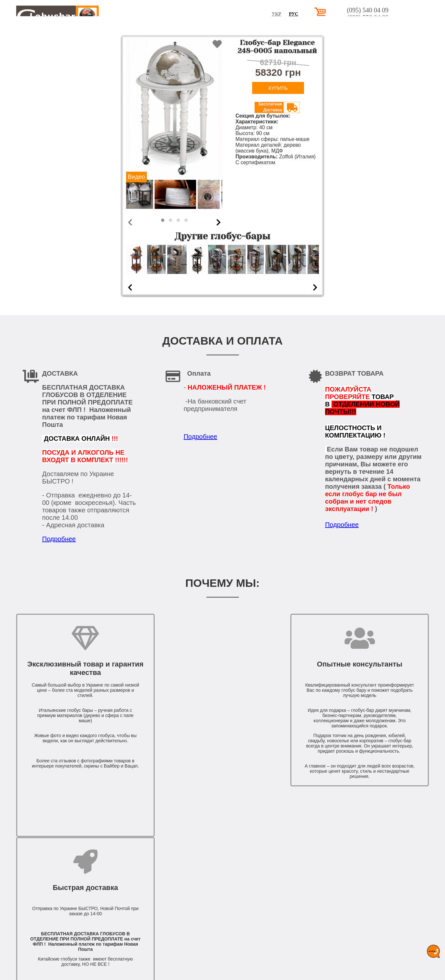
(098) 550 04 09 (408, 17)
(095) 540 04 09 (408, 10)
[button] (163, 220)
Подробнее (59, 539)
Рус (334, 14)
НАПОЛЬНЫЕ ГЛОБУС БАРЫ (287, 28)
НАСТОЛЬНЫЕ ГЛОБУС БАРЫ (204, 28)
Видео (137, 177)
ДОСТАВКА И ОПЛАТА (361, 28)
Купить (278, 88)
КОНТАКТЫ (413, 28)
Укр (317, 14)
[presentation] (130, 222)
